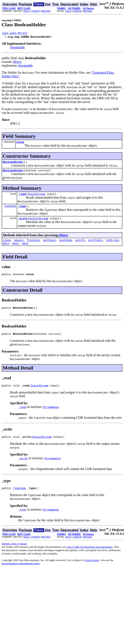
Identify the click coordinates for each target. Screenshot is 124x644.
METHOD (46, 11)
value (20, 143)
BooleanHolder (13, 164)
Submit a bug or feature (14, 553)
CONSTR (35, 11)
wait (6, 249)
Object (17, 62)
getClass (49, 245)
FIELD (26, 11)
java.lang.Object (15, 34)
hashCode (66, 245)
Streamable (17, 48)
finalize (33, 245)
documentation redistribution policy (21, 573)
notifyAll (95, 245)
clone (7, 245)
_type (22, 210)
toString (112, 245)
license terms (92, 569)
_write (23, 223)
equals (19, 245)
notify (80, 245)
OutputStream (39, 223)
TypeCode (10, 210)
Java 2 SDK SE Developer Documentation (90, 556)
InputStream (36, 197)
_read (22, 197)
